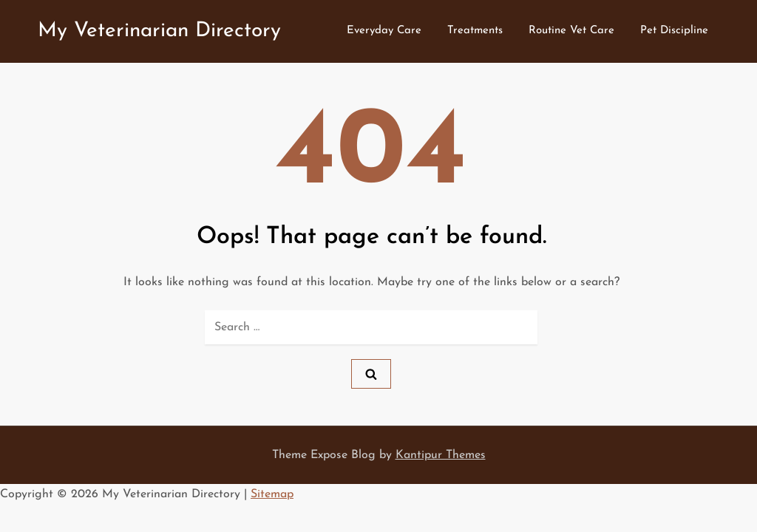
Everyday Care (384, 31)
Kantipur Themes (441, 455)
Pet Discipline (674, 31)
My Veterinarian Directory (159, 31)
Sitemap (272, 494)
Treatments (475, 31)
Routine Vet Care (571, 31)
